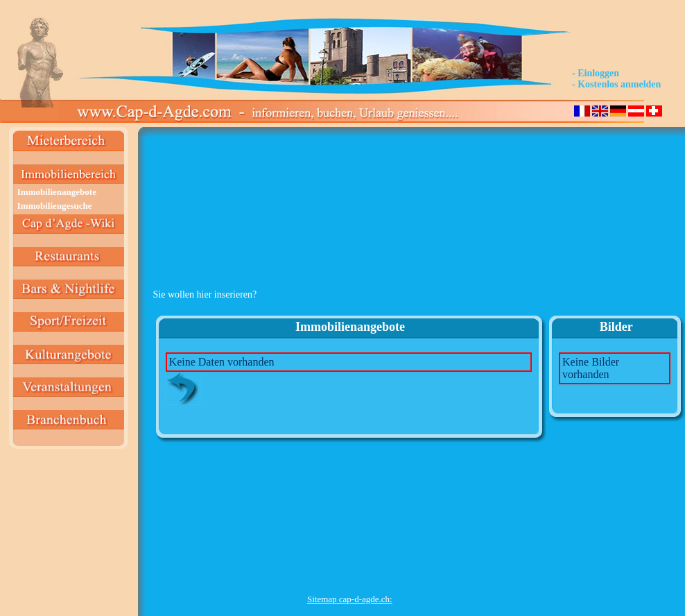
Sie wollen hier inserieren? (205, 294)
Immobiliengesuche (55, 206)
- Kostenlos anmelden (616, 84)
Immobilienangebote (57, 192)
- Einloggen (596, 73)
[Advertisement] (350, 209)
